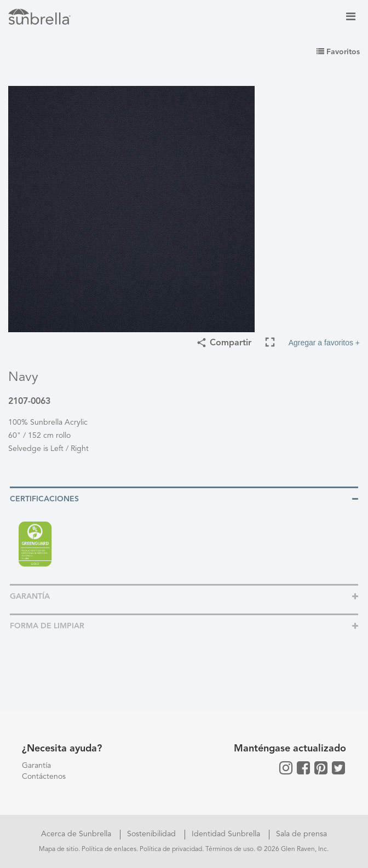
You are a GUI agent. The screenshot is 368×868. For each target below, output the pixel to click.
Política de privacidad (171, 849)
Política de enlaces (109, 849)
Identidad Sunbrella (227, 834)
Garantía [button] (30, 597)
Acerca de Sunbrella (77, 834)
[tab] (184, 498)
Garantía (36, 766)
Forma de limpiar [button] (47, 626)
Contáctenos (44, 777)
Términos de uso (229, 849)
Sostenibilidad (153, 834)
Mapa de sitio (59, 849)
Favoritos (338, 52)
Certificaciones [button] (44, 499)
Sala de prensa (301, 834)
